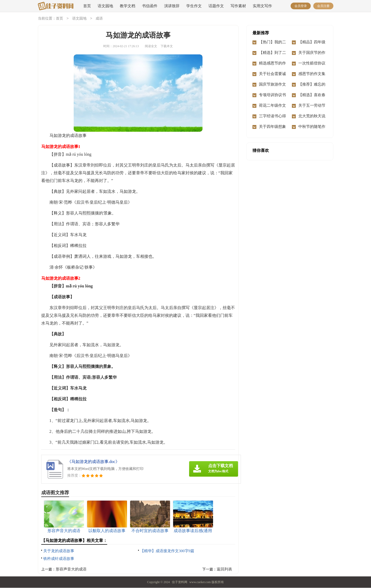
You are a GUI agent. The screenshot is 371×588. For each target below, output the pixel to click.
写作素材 (238, 6)
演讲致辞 (172, 6)
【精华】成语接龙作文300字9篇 (167, 551)
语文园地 (105, 6)
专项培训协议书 (272, 95)
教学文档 (128, 6)
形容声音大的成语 (71, 569)
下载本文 (167, 46)
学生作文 (194, 6)
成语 (99, 19)
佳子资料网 (180, 582)
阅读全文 (151, 46)
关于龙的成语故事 (59, 551)
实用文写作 (262, 6)
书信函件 (150, 6)
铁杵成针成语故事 (59, 559)
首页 (87, 6)
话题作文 (216, 6)
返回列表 (224, 569)
